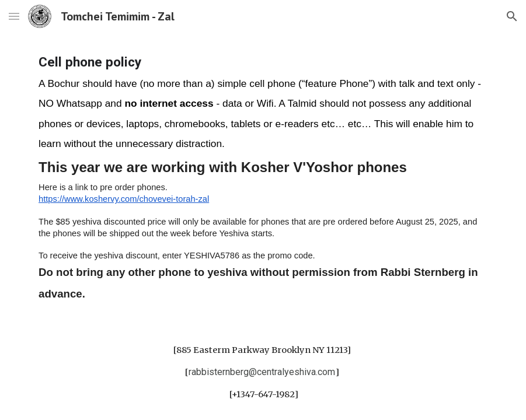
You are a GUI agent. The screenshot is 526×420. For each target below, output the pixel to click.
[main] (263, 178)
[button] (14, 16)
